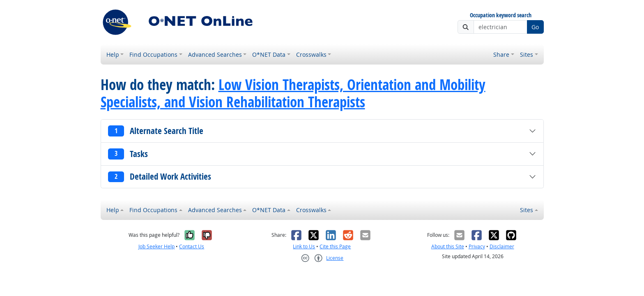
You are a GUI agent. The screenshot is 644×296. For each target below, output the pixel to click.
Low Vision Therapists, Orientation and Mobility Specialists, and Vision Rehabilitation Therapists (293, 93)
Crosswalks (311, 54)
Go (535, 27)
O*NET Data (269, 54)
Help (113, 54)
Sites (527, 54)
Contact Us (192, 246)
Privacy (477, 246)
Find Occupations (153, 54)
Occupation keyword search (501, 15)
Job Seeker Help (156, 246)
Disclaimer (502, 246)
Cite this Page (335, 246)
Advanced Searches (215, 54)
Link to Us (304, 246)
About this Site (448, 246)
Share (501, 54)
